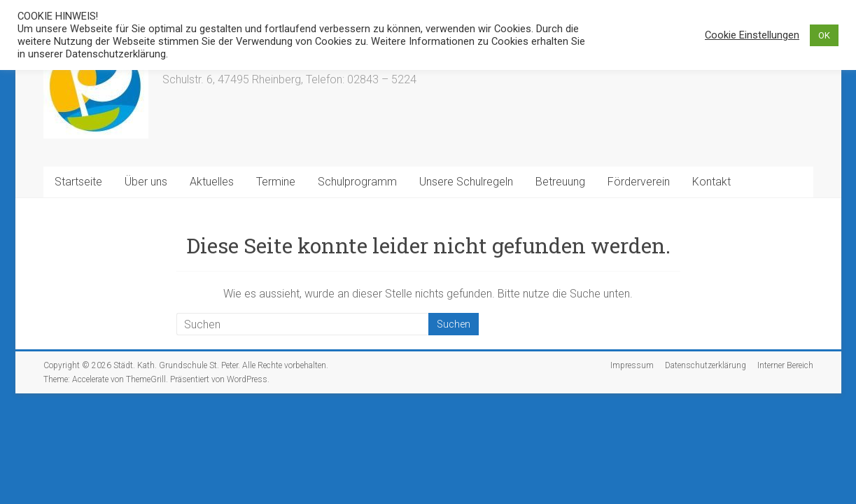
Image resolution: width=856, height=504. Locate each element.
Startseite (78, 182)
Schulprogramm (357, 182)
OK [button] (824, 35)
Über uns (146, 182)
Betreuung (560, 182)
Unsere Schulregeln (466, 182)
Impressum (632, 365)
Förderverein (639, 182)
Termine (276, 182)
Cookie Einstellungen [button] (752, 35)
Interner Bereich (785, 365)
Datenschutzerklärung (706, 365)
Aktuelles (212, 182)
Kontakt (711, 182)
